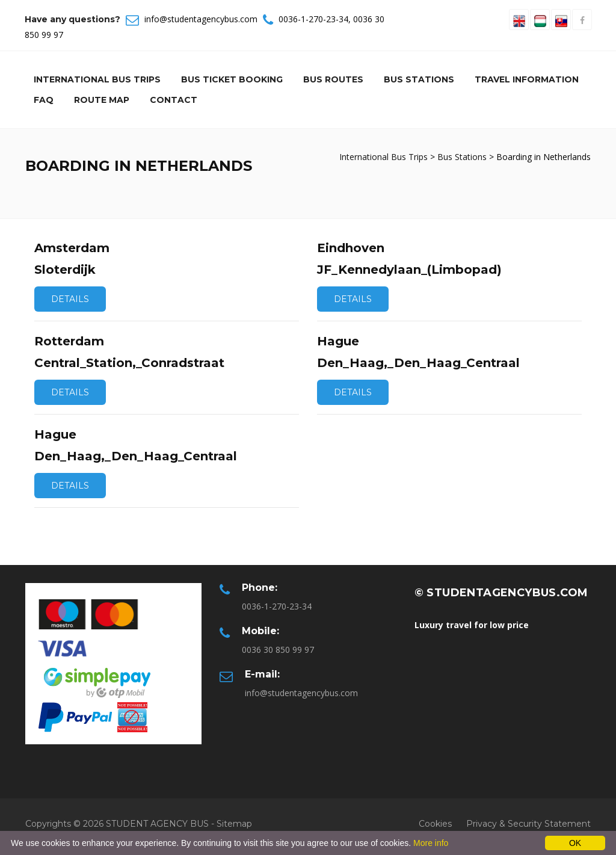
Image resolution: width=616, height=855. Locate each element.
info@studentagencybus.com (201, 19)
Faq (44, 100)
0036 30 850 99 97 (278, 650)
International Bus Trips (97, 79)
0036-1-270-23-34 (313, 19)
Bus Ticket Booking (232, 79)
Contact (174, 100)
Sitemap (234, 824)
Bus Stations (419, 79)
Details (70, 299)
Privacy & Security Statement (528, 824)
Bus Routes (333, 79)
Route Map (102, 100)
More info (431, 843)
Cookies (435, 824)
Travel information (527, 79)
